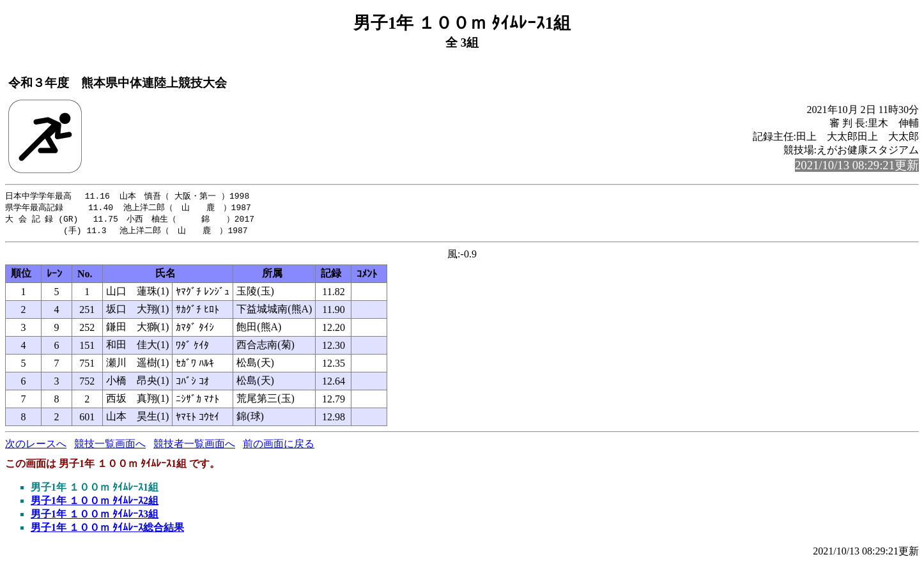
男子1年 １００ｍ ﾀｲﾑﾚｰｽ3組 (95, 516)
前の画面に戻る (279, 446)
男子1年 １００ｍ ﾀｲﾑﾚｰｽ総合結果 (107, 530)
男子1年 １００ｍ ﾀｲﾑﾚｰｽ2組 (95, 503)
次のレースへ (36, 446)
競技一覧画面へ (110, 446)
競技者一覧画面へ (194, 446)
